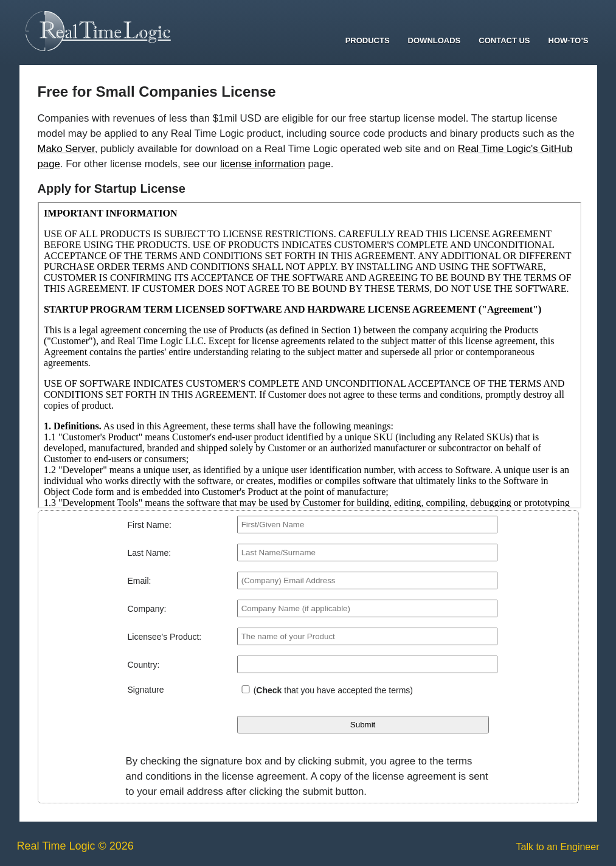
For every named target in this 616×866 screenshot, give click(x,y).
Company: (147, 609)
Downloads (434, 40)
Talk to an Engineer (558, 847)
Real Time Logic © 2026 (75, 846)
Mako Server (66, 149)
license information (263, 164)
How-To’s (569, 40)
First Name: (150, 525)
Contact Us (504, 40)
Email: (140, 581)
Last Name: (150, 553)
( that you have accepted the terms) (333, 690)
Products (368, 40)
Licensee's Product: (165, 637)
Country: (144, 665)
